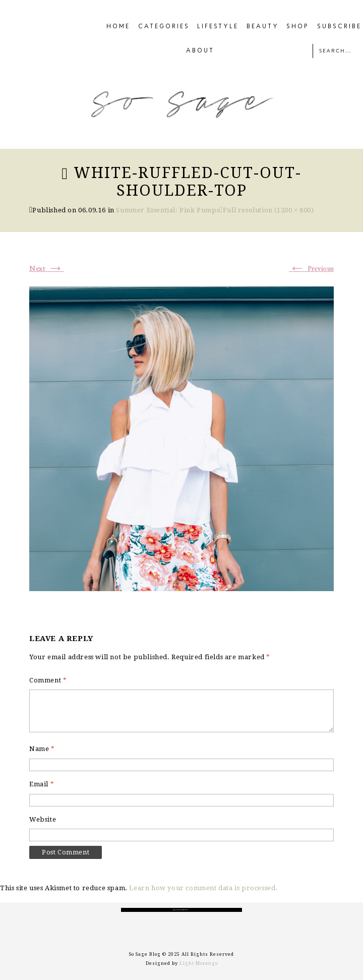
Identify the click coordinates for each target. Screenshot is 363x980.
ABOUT (200, 51)
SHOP (298, 27)
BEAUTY (263, 27)
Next (47, 269)
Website (43, 819)
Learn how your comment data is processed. (203, 888)
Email (42, 784)
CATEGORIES (164, 27)
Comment (48, 680)
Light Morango (199, 963)
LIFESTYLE (218, 27)
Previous (311, 269)
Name (42, 749)
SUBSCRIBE (339, 27)
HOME (118, 27)
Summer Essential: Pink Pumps (168, 210)
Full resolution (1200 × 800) (268, 210)
